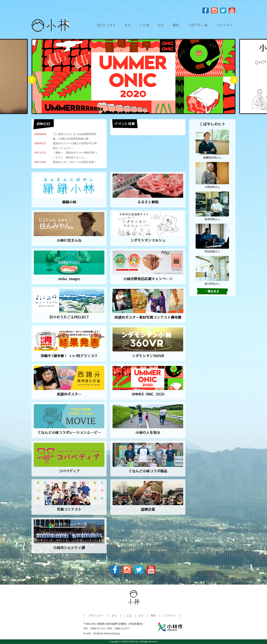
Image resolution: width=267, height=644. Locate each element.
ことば (144, 25)
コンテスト (224, 25)
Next (235, 81)
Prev (33, 81)
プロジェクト (106, 25)
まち (128, 25)
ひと (161, 25)
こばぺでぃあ (198, 25)
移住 (176, 25)
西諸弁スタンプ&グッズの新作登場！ (75, 162)
